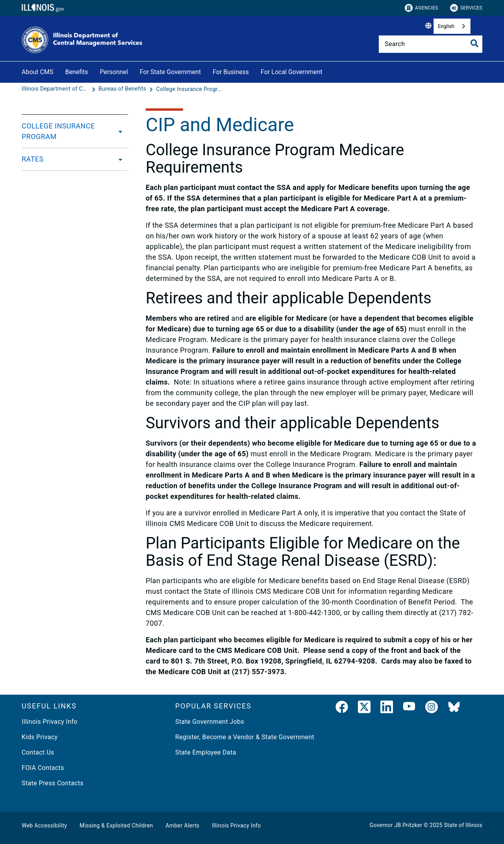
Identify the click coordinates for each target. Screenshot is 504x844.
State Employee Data (206, 752)
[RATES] (118, 159)
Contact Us (38, 752)
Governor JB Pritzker (396, 825)
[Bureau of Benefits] (123, 89)
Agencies (422, 8)
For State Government (170, 72)
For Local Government (292, 72)
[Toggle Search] (474, 43)
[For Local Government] (328, 71)
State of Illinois (463, 825)
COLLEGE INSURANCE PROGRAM (58, 131)
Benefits (76, 72)
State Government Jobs (210, 722)
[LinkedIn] (387, 708)
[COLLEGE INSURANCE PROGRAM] (120, 131)
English (446, 26)
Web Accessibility (44, 825)
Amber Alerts (183, 825)
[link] (342, 708)
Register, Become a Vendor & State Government (245, 737)
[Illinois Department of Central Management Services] (56, 89)
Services (466, 8)
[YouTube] (409, 708)
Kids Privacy (40, 737)
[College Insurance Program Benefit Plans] (189, 89)
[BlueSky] (454, 708)
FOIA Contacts (43, 768)
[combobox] (452, 26)
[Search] (431, 44)
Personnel (114, 72)
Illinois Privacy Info (50, 722)
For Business (231, 72)
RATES (33, 159)
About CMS (37, 72)
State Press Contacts (53, 783)
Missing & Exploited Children (116, 825)
